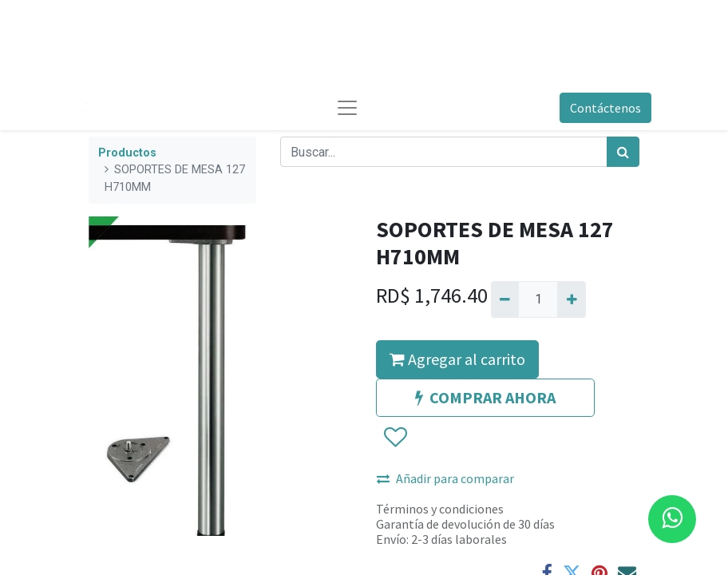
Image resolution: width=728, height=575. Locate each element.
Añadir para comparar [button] (445, 478)
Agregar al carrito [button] (457, 359)
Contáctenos (605, 108)
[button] (395, 438)
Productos (127, 153)
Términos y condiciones (440, 509)
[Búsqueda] (623, 152)
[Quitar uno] (505, 299)
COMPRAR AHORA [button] (485, 397)
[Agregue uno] (571, 299)
